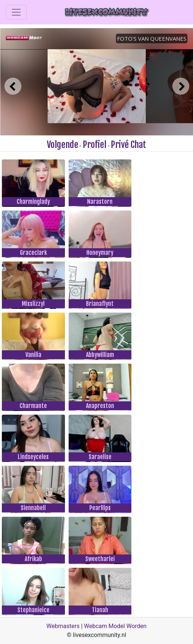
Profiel (94, 145)
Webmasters (63, 626)
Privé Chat (128, 145)
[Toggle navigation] (16, 12)
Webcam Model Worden (116, 626)
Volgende (63, 145)
